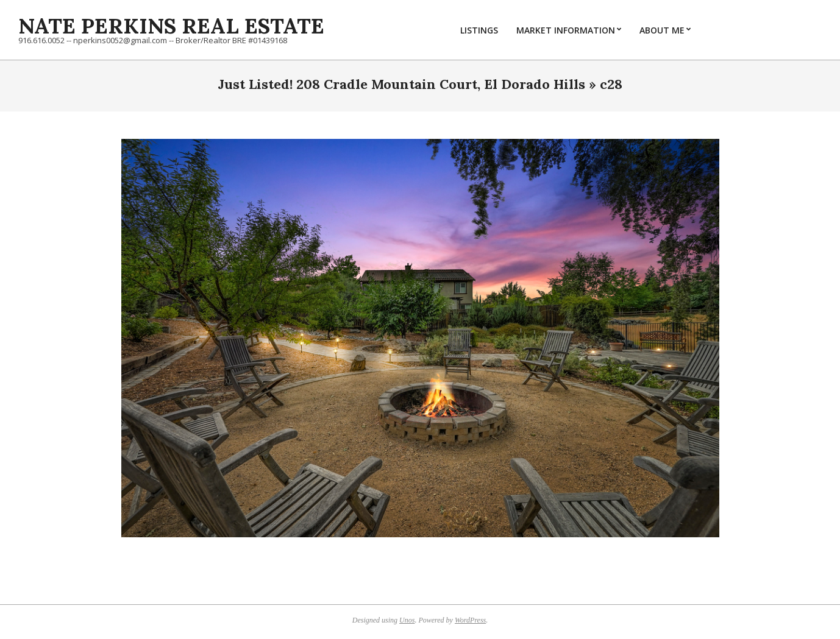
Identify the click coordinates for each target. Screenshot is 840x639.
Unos (407, 620)
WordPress (470, 620)
